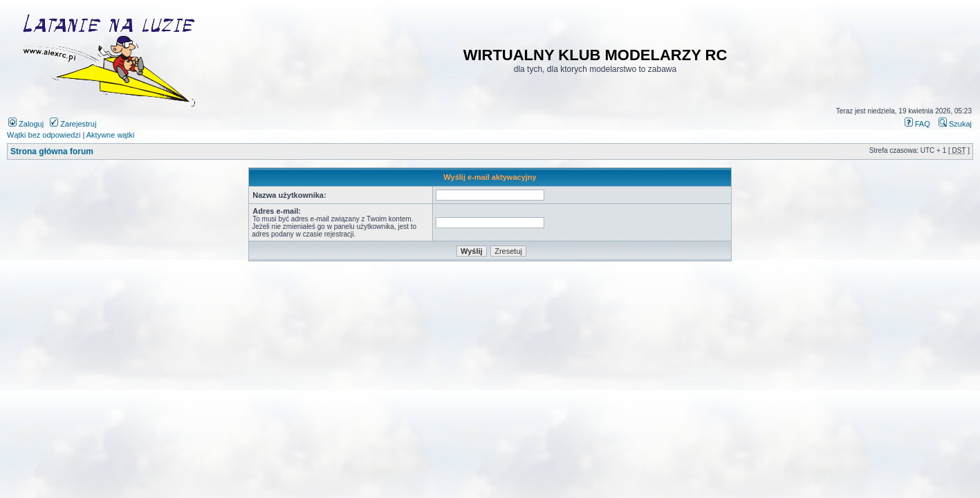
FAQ (917, 124)
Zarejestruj (73, 124)
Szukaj (955, 124)
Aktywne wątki (111, 135)
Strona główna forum (52, 151)
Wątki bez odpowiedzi (44, 135)
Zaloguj (26, 124)
